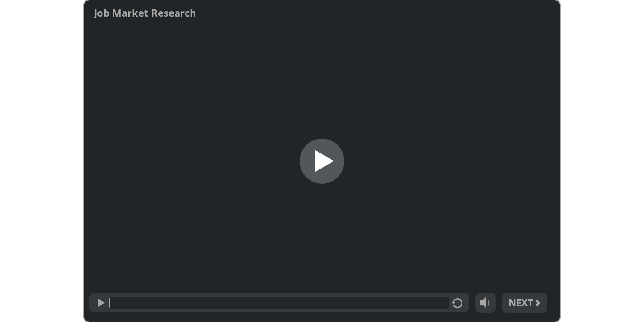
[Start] (322, 161)
